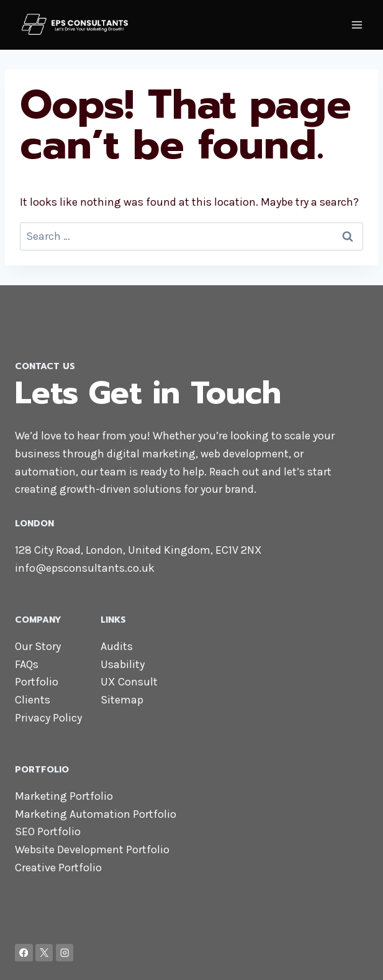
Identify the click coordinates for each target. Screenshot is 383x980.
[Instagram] (65, 953)
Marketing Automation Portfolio (96, 814)
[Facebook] (24, 953)
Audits (117, 646)
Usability (123, 664)
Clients (33, 700)
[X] (44, 953)
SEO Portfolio (48, 831)
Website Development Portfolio (92, 849)
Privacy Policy (48, 718)
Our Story (38, 646)
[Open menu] (357, 25)
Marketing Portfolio (64, 796)
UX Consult (129, 682)
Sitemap (122, 700)
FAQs (27, 664)
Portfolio (37, 682)
